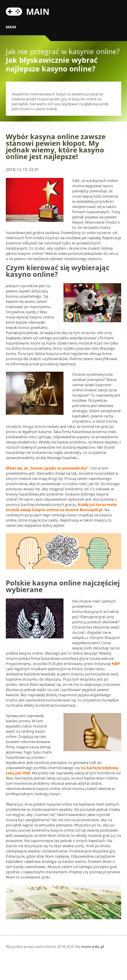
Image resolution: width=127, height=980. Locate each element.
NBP (116, 664)
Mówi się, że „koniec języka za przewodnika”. (48, 468)
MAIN (38, 11)
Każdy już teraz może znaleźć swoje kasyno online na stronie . (61, 507)
